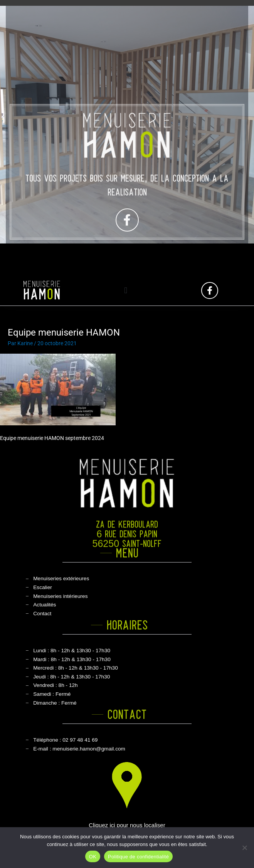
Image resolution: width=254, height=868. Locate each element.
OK (93, 857)
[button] (126, 290)
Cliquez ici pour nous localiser (127, 825)
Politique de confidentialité (138, 857)
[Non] (244, 848)
